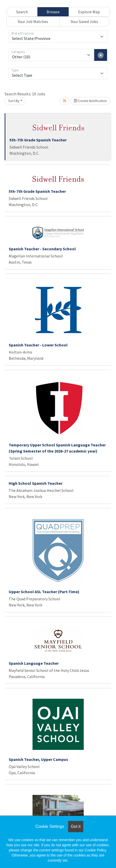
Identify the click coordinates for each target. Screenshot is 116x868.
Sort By (14, 101)
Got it (76, 826)
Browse (53, 12)
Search (22, 12)
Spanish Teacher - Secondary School (42, 249)
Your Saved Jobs (84, 21)
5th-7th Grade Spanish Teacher (38, 140)
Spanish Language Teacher (34, 663)
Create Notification (90, 101)
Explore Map (89, 12)
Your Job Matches (33, 21)
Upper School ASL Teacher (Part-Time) (44, 592)
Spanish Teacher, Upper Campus (38, 759)
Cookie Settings (50, 826)
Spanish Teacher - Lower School (38, 345)
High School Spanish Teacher (36, 483)
